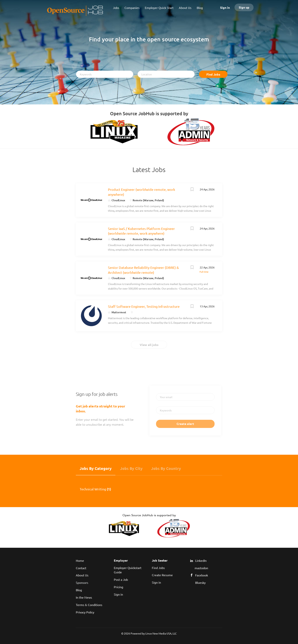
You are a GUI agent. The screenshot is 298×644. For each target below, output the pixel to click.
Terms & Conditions (89, 605)
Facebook (202, 575)
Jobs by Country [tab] (166, 468)
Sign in (225, 7)
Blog (79, 590)
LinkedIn (201, 560)
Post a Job (121, 579)
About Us (82, 575)
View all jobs (149, 345)
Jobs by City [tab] (131, 468)
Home (80, 560)
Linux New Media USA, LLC (161, 633)
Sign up (244, 7)
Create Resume (162, 575)
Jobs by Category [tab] (96, 468)
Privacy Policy (85, 612)
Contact (81, 568)
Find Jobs (213, 74)
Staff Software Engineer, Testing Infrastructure (144, 306)
